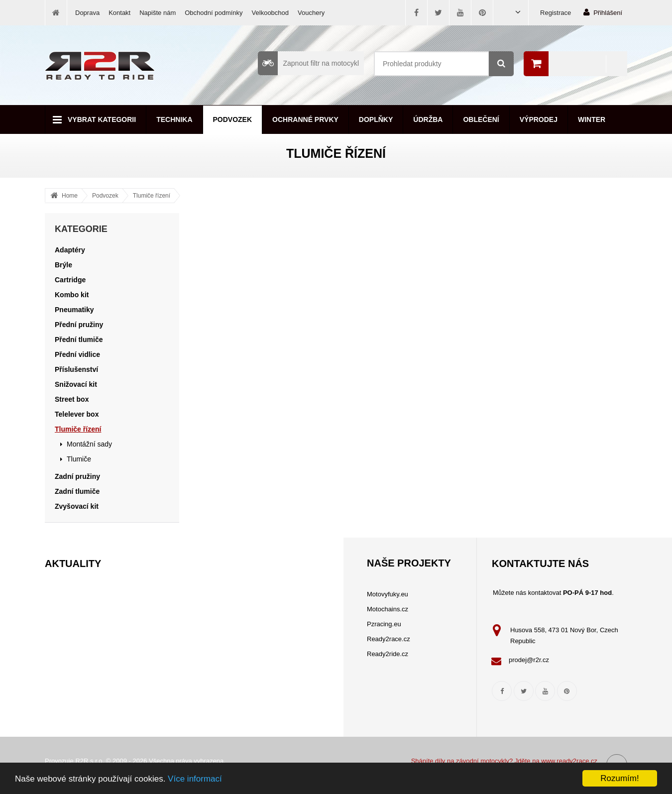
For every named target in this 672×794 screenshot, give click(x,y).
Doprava (87, 13)
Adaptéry (70, 250)
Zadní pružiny (77, 476)
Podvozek (233, 119)
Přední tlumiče (79, 340)
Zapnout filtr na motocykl (308, 63)
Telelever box (77, 414)
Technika (174, 119)
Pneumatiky (74, 310)
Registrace (556, 13)
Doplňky (376, 119)
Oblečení (481, 119)
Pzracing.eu (384, 624)
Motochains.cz (388, 609)
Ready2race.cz (389, 639)
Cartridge (70, 280)
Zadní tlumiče (77, 491)
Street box (72, 399)
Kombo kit (72, 295)
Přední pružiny (79, 325)
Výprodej (539, 119)
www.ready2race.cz (569, 761)
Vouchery (311, 13)
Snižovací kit (76, 384)
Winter (592, 119)
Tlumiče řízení (152, 196)
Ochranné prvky (305, 119)
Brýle (63, 265)
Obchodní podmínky (214, 13)
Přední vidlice (77, 354)
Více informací (195, 779)
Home (70, 196)
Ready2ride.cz (388, 654)
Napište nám (158, 13)
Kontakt (119, 13)
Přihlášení (603, 12)
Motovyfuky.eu (388, 594)
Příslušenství (76, 369)
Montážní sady (89, 444)
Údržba (428, 119)
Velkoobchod (270, 13)
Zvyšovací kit (77, 506)
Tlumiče (79, 459)
